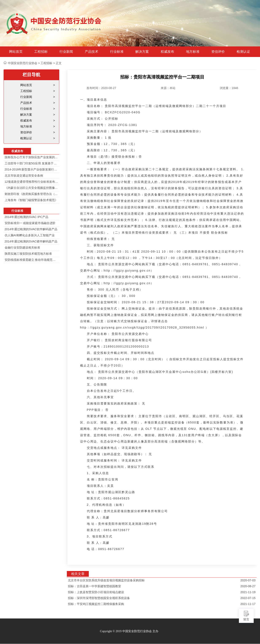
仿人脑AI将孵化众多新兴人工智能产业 (30, 235)
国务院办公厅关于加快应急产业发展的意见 (31, 157)
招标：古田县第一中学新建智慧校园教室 (94, 586)
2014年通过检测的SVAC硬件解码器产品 (31, 241)
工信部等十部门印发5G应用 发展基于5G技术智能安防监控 (31, 163)
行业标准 (117, 52)
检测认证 (243, 52)
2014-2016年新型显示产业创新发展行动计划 (31, 169)
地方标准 (193, 52)
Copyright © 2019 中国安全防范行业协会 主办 (129, 631)
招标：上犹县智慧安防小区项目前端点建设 (96, 592)
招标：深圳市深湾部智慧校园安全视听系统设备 (99, 598)
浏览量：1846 (229, 88)
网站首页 (16, 52)
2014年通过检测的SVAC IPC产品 (26, 217)
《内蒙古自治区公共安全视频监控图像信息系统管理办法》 (31, 188)
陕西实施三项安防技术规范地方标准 (28, 254)
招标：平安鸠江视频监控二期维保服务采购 (96, 604)
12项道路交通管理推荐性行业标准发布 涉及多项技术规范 (31, 182)
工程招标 (41, 52)
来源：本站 (168, 88)
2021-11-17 (248, 604)
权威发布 (167, 52)
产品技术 (92, 52)
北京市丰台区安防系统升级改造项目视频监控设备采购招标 (106, 580)
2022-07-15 (248, 598)
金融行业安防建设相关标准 (22, 248)
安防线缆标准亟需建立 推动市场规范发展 (31, 260)
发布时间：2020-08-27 (101, 88)
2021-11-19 (248, 592)
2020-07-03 (248, 580)
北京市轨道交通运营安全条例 (24, 176)
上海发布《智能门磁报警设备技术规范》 (31, 200)
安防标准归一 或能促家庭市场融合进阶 (30, 223)
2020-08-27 (248, 586)
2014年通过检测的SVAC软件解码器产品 (31, 229)
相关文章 (78, 574)
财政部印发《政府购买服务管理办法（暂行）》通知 (31, 194)
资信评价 (218, 52)
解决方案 (142, 52)
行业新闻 (66, 52)
